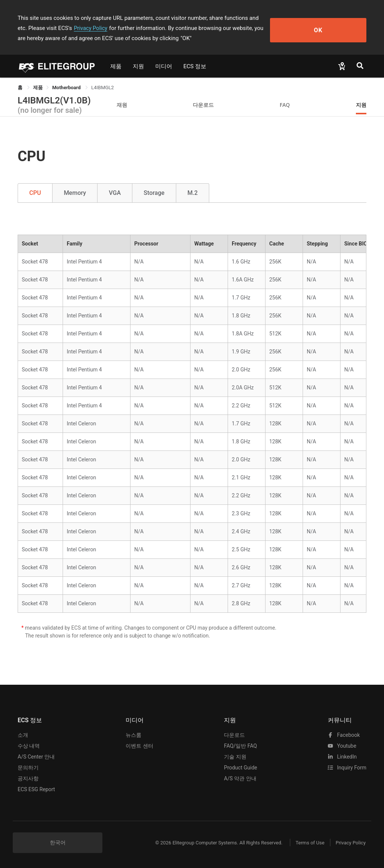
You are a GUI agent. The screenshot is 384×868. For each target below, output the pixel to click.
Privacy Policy (51, 28)
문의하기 (28, 768)
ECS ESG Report (36, 789)
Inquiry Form (347, 768)
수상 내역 (29, 746)
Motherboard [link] (67, 88)
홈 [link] (21, 88)
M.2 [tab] (193, 193)
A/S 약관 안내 (240, 778)
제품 (116, 66)
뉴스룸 (133, 735)
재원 (122, 105)
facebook (344, 735)
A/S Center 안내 (36, 757)
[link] (38, 88)
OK (339, 28)
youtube (342, 746)
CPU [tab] (35, 193)
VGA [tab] (115, 193)
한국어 (58, 843)
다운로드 (203, 105)
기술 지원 (235, 757)
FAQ (285, 105)
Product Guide (240, 768)
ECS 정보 (195, 66)
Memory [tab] (75, 193)
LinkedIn (342, 757)
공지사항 (28, 778)
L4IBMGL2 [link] (102, 88)
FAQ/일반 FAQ (240, 746)
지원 (138, 66)
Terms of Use (304, 843)
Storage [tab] (154, 193)
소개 (23, 735)
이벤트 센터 (139, 746)
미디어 (164, 66)
